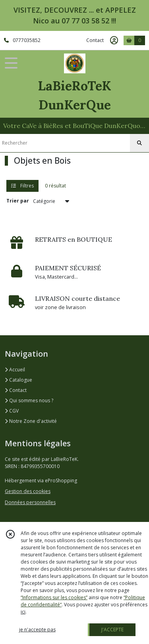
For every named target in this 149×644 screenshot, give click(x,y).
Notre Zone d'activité (31, 421)
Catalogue (18, 380)
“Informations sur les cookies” (54, 597)
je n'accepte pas (37, 630)
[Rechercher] (139, 143)
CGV (12, 411)
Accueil (15, 370)
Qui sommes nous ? (29, 400)
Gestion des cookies (28, 491)
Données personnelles (30, 502)
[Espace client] (114, 40)
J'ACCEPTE (112, 630)
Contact (95, 40)
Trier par (18, 201)
